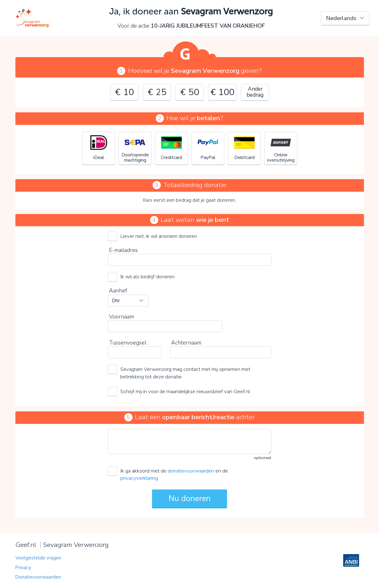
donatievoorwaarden (191, 471)
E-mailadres (123, 250)
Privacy (23, 568)
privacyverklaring (139, 478)
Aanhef (118, 291)
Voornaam (122, 317)
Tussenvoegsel (128, 343)
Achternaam (186, 343)
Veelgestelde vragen (38, 558)
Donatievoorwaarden (38, 577)
